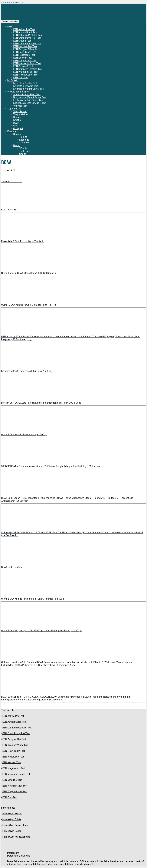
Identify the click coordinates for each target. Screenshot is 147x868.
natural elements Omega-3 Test (30, 103)
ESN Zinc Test (21, 78)
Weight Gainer (21, 114)
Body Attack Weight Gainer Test (30, 97)
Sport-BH (24, 143)
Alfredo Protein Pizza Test (27, 94)
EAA (15, 126)
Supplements (14, 109)
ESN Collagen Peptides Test (28, 35)
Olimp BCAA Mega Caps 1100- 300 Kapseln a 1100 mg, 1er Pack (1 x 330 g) (41, 631)
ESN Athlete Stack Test (25, 32)
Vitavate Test (20, 106)
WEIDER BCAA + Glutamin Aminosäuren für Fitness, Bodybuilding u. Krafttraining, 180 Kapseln (51, 466)
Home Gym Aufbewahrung (16, 837)
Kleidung (12, 131)
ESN (10, 27)
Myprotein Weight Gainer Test (29, 89)
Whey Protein (20, 111)
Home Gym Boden (12, 831)
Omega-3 (18, 128)
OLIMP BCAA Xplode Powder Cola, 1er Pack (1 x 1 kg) (30, 305)
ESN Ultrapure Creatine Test (28, 69)
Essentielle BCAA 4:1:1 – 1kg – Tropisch (23, 241)
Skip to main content (12, 3)
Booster (17, 117)
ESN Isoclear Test (22, 58)
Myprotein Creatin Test (25, 83)
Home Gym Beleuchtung (15, 825)
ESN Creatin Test (22, 41)
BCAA (16, 123)
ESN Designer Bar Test (25, 46)
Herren (17, 145)
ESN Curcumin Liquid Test (27, 44)
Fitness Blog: (8, 808)
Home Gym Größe (12, 819)
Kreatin (17, 120)
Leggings (24, 140)
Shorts (23, 154)
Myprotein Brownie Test (26, 86)
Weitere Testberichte (18, 92)
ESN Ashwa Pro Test (24, 29)
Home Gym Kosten (12, 814)
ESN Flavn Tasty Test (24, 52)
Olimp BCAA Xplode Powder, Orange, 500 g (24, 435)
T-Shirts (23, 137)
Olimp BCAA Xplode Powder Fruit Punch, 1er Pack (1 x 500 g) (34, 599)
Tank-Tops (25, 151)
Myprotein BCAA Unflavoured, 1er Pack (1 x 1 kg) (27, 371)
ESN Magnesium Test (25, 61)
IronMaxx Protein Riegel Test (28, 100)
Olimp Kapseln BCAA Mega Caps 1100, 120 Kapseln (29, 273)
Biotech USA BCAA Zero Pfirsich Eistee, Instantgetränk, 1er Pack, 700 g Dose (41, 403)
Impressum (13, 853)
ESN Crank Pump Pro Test (27, 38)
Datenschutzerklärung (19, 856)
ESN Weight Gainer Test (26, 75)
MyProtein (13, 80)
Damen (17, 134)
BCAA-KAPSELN (10, 210)
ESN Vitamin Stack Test (26, 72)
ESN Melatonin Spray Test (27, 63)
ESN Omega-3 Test (23, 66)
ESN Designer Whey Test (26, 49)
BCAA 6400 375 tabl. (12, 567)
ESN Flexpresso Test (24, 55)
